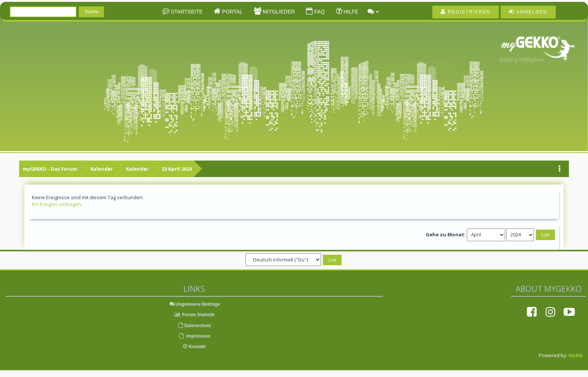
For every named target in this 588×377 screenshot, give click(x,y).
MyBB (575, 355)
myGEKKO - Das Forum (50, 169)
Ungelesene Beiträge (194, 304)
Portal (232, 12)
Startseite (186, 12)
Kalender (102, 169)
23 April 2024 (177, 169)
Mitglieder (278, 12)
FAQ (319, 12)
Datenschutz (194, 326)
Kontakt (194, 347)
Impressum (194, 336)
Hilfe (350, 12)
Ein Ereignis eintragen (56, 204)
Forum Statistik (194, 315)
